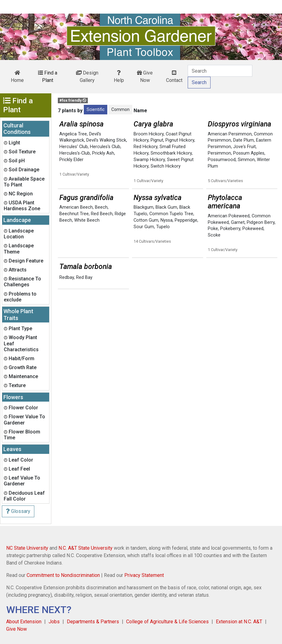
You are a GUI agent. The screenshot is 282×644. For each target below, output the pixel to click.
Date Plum (244, 140)
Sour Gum (144, 227)
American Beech (76, 207)
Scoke (214, 235)
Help (119, 77)
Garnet (238, 222)
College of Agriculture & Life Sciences (167, 622)
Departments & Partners (93, 622)
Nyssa (167, 220)
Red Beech (102, 214)
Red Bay (84, 277)
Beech (101, 207)
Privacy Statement (144, 575)
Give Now (145, 77)
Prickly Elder (71, 160)
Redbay (67, 277)
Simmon (246, 160)
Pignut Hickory (180, 140)
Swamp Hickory (149, 160)
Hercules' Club (74, 147)
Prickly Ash (103, 153)
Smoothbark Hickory (171, 153)
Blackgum (143, 207)
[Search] (220, 71)
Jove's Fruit (244, 147)
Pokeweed (253, 229)
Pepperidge (186, 220)
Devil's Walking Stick (106, 140)
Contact (174, 77)
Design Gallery (87, 77)
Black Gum (166, 207)
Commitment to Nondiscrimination (63, 575)
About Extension (24, 622)
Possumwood (222, 160)
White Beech (87, 220)
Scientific (96, 109)
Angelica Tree (73, 134)
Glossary (18, 511)
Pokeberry (230, 229)
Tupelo (163, 227)
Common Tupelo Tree (171, 214)
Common (120, 109)
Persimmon (219, 153)
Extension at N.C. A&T (239, 622)
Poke (213, 229)
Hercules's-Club (75, 153)
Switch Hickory (166, 166)
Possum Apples (249, 153)
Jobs (54, 622)
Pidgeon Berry (261, 222)
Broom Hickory (149, 134)
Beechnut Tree (74, 214)
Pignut (157, 140)
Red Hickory (145, 147)
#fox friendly (73, 100)
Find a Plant (48, 77)
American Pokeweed (229, 216)
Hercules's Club (105, 147)
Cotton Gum (146, 220)
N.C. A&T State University (85, 548)
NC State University (27, 548)
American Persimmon (230, 134)
